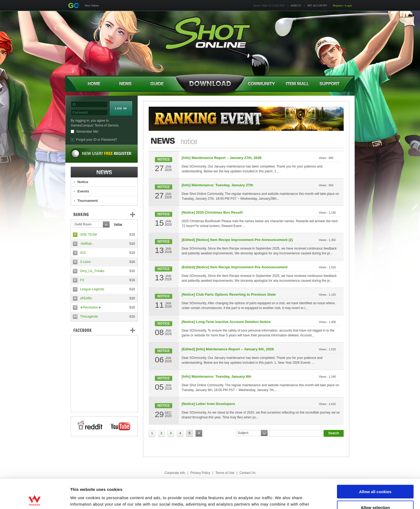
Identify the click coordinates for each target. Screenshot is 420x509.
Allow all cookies (375, 462)
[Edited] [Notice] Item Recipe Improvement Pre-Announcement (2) (237, 240)
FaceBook (104, 330)
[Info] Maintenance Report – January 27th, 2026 (222, 158)
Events (83, 191)
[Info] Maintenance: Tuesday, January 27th (217, 185)
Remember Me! (87, 132)
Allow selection (375, 478)
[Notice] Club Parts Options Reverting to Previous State (229, 294)
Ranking (108, 214)
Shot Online (92, 5)
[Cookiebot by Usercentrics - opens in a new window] (35, 499)
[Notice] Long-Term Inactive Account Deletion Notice (226, 322)
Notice (83, 182)
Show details (281, 498)
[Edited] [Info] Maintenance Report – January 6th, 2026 (228, 349)
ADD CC (296, 5)
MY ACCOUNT (317, 5)
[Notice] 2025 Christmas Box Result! (212, 212)
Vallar (118, 225)
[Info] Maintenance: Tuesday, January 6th (216, 376)
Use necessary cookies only (375, 493)
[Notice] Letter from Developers (208, 404)
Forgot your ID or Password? (97, 140)
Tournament (88, 201)
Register (338, 5)
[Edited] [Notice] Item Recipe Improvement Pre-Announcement (235, 267)
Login (348, 5)
